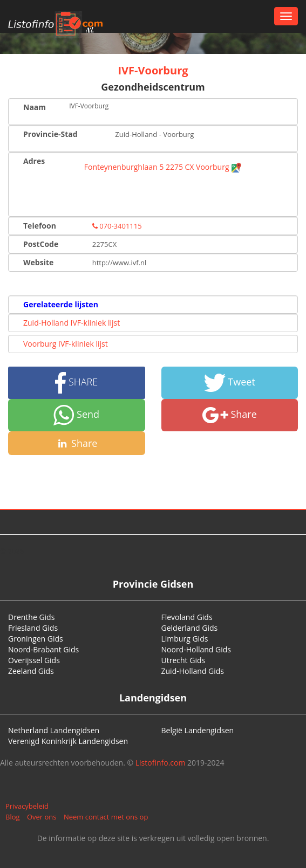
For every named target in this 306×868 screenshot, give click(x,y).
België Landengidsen (198, 730)
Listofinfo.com (161, 763)
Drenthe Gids (31, 617)
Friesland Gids (33, 628)
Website (38, 262)
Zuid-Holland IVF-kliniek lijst (72, 323)
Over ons (42, 817)
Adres (34, 161)
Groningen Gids (36, 639)
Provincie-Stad (50, 134)
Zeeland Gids (31, 671)
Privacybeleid (27, 806)
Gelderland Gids (190, 628)
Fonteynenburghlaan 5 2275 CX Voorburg (163, 167)
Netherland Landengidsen (54, 730)
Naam (35, 107)
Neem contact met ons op (106, 817)
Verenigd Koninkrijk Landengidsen (68, 741)
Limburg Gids (185, 639)
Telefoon (40, 226)
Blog (13, 817)
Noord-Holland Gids (196, 649)
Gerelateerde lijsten (61, 304)
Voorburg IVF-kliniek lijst (66, 344)
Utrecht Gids (183, 660)
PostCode (41, 244)
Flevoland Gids (187, 617)
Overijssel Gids (34, 660)
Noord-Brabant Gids (43, 649)
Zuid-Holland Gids (193, 671)
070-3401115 (117, 226)
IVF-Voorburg (153, 70)
